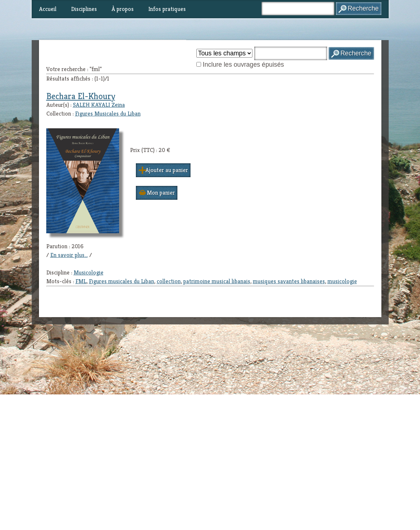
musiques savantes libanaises (289, 281)
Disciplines (84, 9)
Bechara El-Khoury (81, 96)
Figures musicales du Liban (121, 281)
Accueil (48, 9)
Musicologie (89, 272)
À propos (123, 9)
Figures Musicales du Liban (108, 114)
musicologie (342, 281)
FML (81, 281)
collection (169, 281)
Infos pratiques (167, 9)
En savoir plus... (69, 255)
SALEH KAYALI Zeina (99, 105)
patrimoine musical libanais (217, 281)
